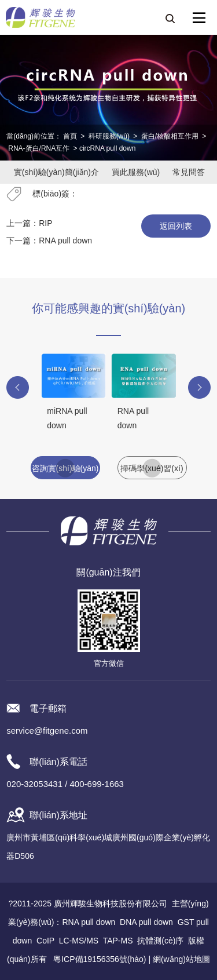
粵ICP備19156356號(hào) (100, 959)
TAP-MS (118, 941)
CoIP (45, 941)
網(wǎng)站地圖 (181, 959)
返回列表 (176, 226)
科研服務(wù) (109, 136)
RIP (45, 223)
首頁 (70, 136)
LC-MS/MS (79, 941)
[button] (18, 387)
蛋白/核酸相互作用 (170, 136)
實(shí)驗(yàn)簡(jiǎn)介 (56, 172)
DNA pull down (146, 922)
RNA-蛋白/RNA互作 (39, 148)
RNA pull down (65, 241)
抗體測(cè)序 (160, 941)
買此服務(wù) (136, 172)
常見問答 (189, 172)
